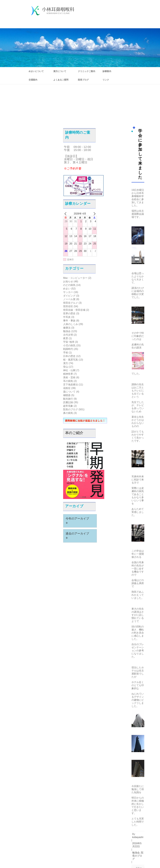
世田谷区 (68, 306)
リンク (106, 80)
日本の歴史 (69, 356)
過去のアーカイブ (77, 536)
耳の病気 (68, 381)
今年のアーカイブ (77, 521)
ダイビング (69, 296)
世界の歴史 (69, 313)
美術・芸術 (69, 377)
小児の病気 (69, 345)
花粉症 (67, 388)
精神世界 (68, 374)
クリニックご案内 (87, 71)
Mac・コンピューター (75, 278)
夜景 (66, 338)
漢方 (66, 363)
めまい (67, 289)
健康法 (67, 328)
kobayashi (138, 837)
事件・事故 (69, 321)
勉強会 (67, 331)
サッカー (68, 292)
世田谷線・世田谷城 (74, 310)
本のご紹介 (74, 433)
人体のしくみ (71, 324)
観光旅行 (68, 399)
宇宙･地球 (69, 342)
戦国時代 (68, 349)
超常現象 (68, 406)
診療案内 (107, 71)
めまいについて (36, 71)
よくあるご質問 (61, 80)
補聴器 (67, 395)
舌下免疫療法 (71, 385)
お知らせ (68, 281)
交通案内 (33, 80)
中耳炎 (67, 317)
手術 (66, 353)
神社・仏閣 (69, 370)
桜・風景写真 (71, 360)
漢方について (60, 71)
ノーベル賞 (69, 299)
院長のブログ (71, 409)
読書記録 (68, 402)
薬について (69, 392)
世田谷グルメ (71, 303)
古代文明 (68, 335)
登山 (66, 367)
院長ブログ (83, 80)
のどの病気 (69, 285)
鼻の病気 (68, 413)
